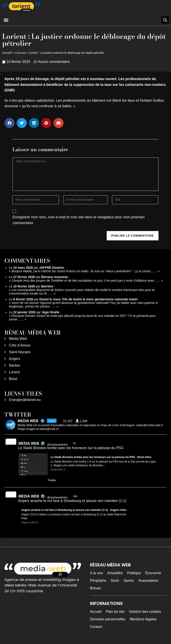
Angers (15, 359)
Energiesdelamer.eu (25, 400)
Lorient (14, 372)
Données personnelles (108, 619)
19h (75, 496)
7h (75, 444)
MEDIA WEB (29, 443)
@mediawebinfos (57, 445)
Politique (134, 573)
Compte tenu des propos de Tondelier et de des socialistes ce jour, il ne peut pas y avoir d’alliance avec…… (86, 281)
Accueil (7, 53)
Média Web (18, 339)
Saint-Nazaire (20, 352)
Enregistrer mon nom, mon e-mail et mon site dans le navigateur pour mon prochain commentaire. (78, 220)
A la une (20, 53)
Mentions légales (143, 619)
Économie (153, 573)
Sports (129, 581)
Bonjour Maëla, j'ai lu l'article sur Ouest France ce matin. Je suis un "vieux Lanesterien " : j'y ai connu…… (84, 271)
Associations (148, 581)
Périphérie (98, 581)
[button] (6, 20)
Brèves (96, 588)
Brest (13, 379)
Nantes (15, 365)
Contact (96, 627)
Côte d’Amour (20, 345)
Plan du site (115, 612)
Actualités (115, 573)
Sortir (115, 581)
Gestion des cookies (145, 612)
